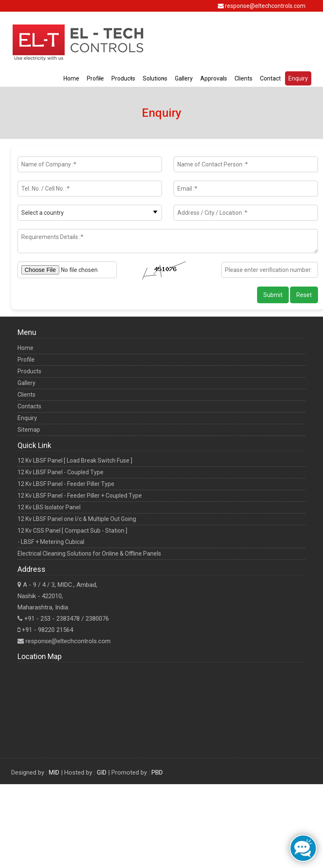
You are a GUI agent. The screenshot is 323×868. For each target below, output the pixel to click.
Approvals (214, 78)
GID (102, 772)
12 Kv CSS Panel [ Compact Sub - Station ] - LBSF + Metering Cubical (72, 536)
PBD (157, 772)
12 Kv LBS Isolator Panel (49, 507)
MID (55, 772)
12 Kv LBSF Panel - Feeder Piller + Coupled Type (80, 496)
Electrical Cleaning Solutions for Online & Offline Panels (89, 554)
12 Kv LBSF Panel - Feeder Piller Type (66, 484)
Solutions (155, 78)
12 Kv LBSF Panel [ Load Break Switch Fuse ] (75, 460)
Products (123, 78)
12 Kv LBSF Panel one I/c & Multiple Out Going (77, 519)
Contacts (29, 406)
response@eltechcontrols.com (265, 6)
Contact (270, 78)
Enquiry (298, 78)
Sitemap (29, 430)
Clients (244, 78)
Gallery (184, 78)
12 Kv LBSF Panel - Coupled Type (61, 472)
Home (71, 78)
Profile (95, 78)
